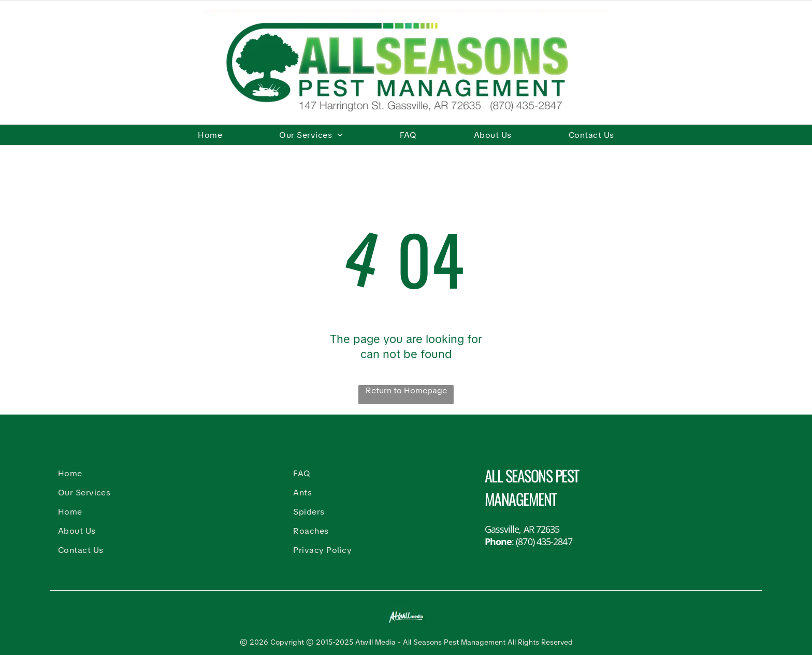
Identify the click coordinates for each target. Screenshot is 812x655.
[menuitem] (210, 135)
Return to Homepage (406, 390)
